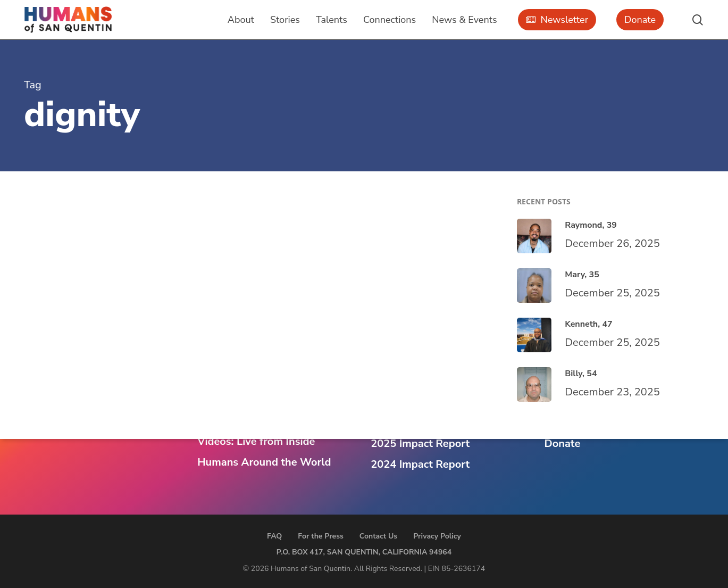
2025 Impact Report (420, 444)
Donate (562, 444)
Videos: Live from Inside (256, 441)
